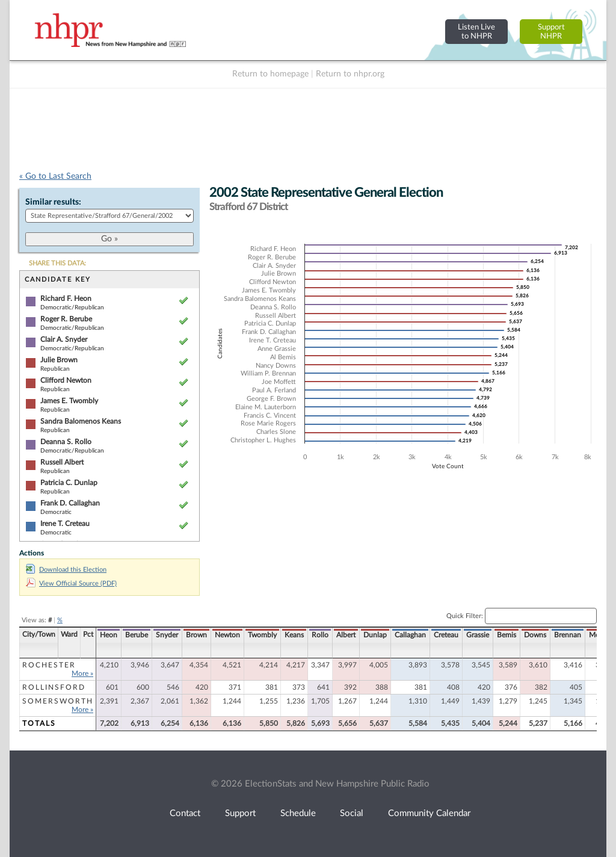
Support (240, 813)
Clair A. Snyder (64, 339)
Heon (109, 635)
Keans (294, 635)
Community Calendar (429, 813)
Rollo (320, 635)
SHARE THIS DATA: (57, 263)
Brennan (568, 635)
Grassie (478, 635)
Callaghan (410, 635)
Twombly (262, 635)
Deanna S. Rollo (66, 442)
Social (352, 813)
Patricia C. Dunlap (69, 483)
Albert (346, 635)
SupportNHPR (551, 32)
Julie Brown (59, 360)
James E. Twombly (69, 401)
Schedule (298, 813)
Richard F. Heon (66, 299)
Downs (535, 635)
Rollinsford (54, 687)
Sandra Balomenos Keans (81, 421)
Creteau (446, 635)
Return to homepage (270, 74)
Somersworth (58, 701)
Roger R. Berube (66, 319)
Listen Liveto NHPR (476, 32)
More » (82, 673)
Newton (227, 635)
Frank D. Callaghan (70, 503)
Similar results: (53, 202)
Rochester (49, 665)
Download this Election (66, 570)
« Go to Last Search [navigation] (55, 176)
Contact (185, 813)
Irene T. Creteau (65, 524)
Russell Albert (62, 462)
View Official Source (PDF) (71, 583)
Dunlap (375, 635)
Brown (196, 635)
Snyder (167, 635)
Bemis (507, 635)
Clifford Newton (66, 380)
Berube (137, 635)
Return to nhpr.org (350, 74)
